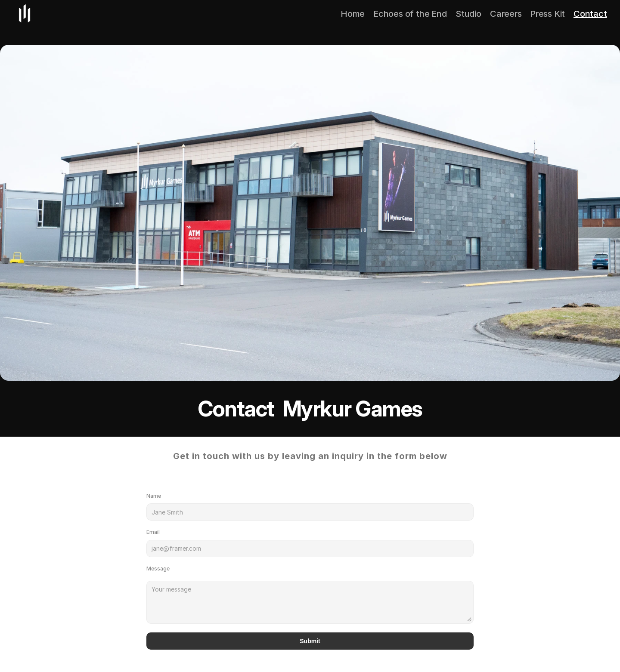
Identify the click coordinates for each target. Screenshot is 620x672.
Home (353, 14)
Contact (590, 14)
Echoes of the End (410, 14)
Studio (468, 14)
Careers (506, 14)
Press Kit (547, 14)
